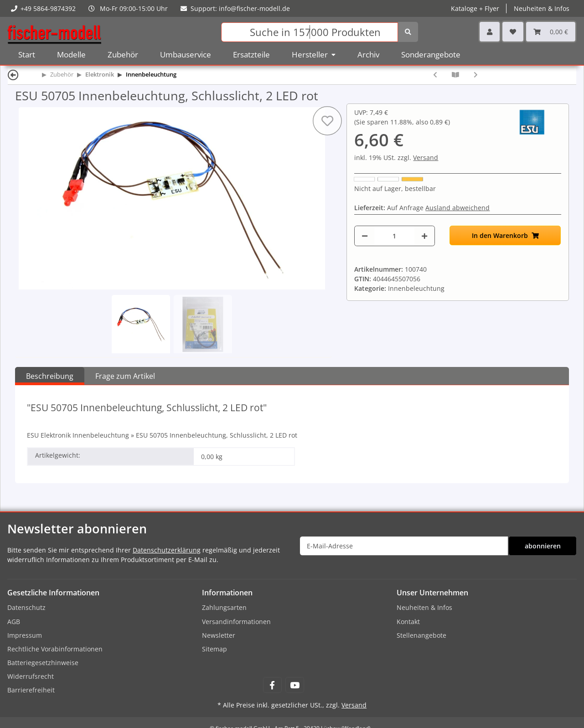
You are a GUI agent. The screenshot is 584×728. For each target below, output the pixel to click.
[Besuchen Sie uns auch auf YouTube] (295, 685)
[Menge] (394, 236)
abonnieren (543, 546)
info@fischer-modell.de (254, 8)
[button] (490, 32)
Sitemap (214, 649)
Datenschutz (26, 607)
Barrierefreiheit (31, 690)
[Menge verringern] (365, 236)
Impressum (25, 635)
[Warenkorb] (551, 32)
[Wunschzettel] (513, 32)
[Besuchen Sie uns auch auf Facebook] (272, 685)
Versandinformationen (236, 622)
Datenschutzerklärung (167, 550)
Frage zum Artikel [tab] (125, 376)
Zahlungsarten (224, 607)
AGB (14, 622)
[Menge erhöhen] (424, 236)
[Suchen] (309, 32)
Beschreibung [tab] (50, 376)
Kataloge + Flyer (475, 8)
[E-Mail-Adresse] (404, 546)
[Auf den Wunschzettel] (327, 121)
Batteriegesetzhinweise (43, 663)
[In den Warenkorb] (505, 235)
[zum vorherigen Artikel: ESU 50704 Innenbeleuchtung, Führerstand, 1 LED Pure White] (435, 75)
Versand (426, 157)
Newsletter (219, 635)
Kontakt (408, 622)
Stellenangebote (421, 635)
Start (27, 54)
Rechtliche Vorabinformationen (55, 649)
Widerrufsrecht (31, 676)
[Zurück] (13, 75)
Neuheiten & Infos (542, 8)
